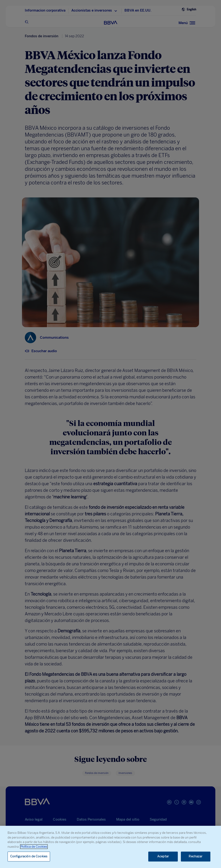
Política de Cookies (34, 847)
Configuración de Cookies (29, 857)
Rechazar (195, 857)
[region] (110, 847)
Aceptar (163, 857)
